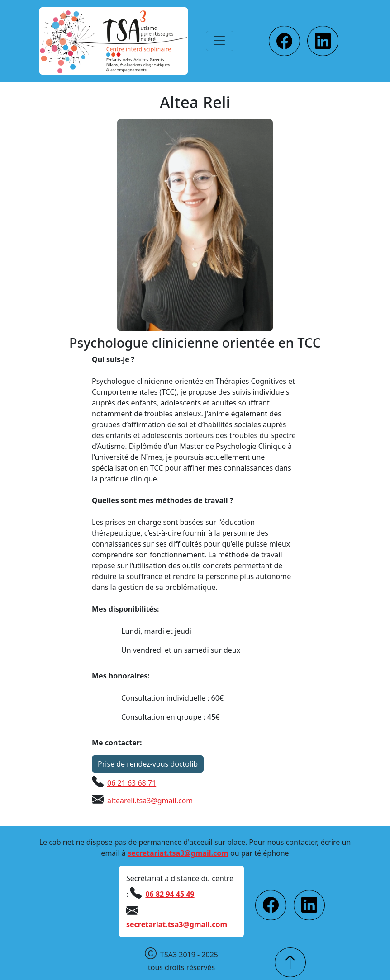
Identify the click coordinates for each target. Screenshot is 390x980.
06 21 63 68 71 (132, 783)
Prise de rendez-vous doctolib (148, 764)
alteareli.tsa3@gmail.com (150, 801)
